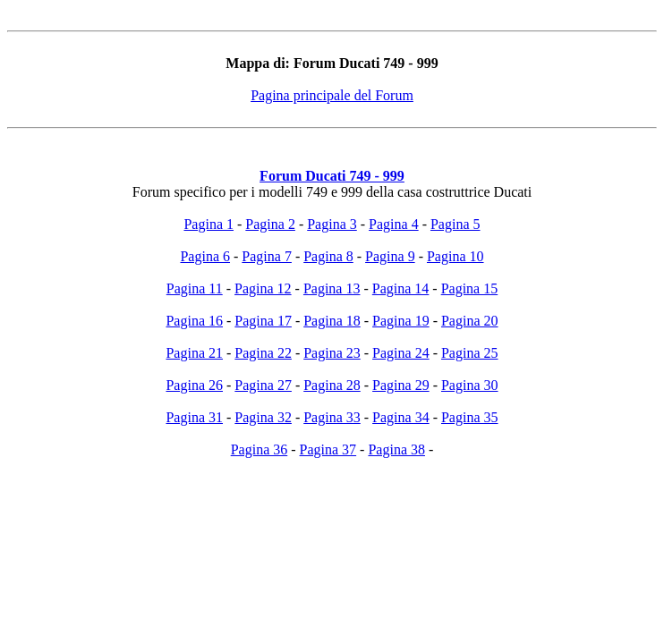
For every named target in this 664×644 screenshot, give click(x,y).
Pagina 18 (332, 321)
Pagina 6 (205, 256)
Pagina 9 (390, 256)
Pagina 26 (194, 385)
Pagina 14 (401, 288)
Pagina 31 (194, 417)
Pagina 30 (470, 385)
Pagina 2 (270, 224)
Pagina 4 (394, 224)
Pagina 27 (263, 385)
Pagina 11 (195, 288)
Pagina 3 (332, 224)
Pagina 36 (260, 449)
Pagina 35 (470, 417)
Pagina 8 (328, 256)
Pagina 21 (194, 353)
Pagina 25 (470, 353)
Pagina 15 (470, 288)
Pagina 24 (401, 353)
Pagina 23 (332, 353)
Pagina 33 (332, 417)
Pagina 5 (455, 224)
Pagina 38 (396, 449)
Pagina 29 (401, 385)
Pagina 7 (267, 256)
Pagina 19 (401, 321)
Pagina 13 (332, 288)
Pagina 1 (209, 224)
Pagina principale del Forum (332, 95)
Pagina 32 (263, 417)
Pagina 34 (401, 417)
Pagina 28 (332, 385)
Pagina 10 (455, 256)
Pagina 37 (328, 449)
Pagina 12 (263, 288)
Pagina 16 (194, 321)
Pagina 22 (263, 353)
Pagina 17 (263, 321)
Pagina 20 (470, 321)
